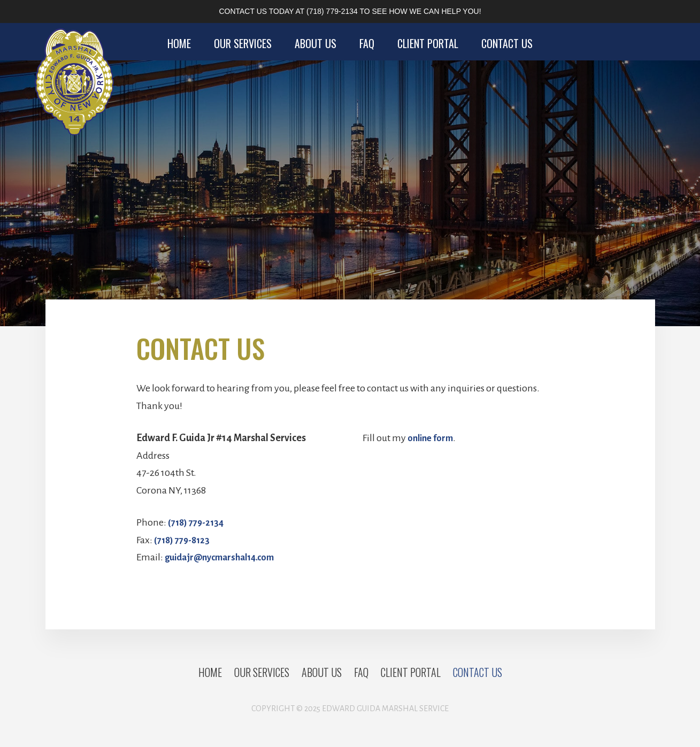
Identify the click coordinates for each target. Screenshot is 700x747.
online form (432, 438)
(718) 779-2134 (332, 11)
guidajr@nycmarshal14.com (225, 557)
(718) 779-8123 (184, 540)
